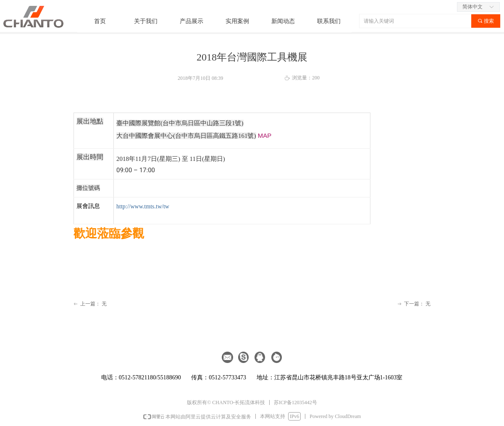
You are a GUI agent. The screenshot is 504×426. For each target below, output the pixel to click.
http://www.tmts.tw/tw (143, 206)
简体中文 (472, 7)
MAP (265, 135)
